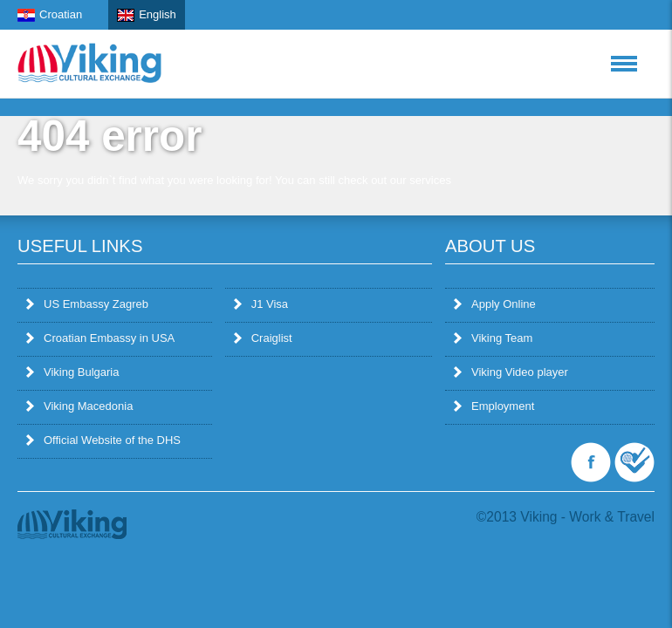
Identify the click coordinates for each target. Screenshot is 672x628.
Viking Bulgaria (72, 372)
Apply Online (495, 304)
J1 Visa (261, 304)
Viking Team (493, 338)
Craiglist (263, 338)
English (147, 15)
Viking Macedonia (79, 406)
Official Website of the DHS (103, 440)
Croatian (50, 15)
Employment (494, 406)
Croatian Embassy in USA (100, 338)
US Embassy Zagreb (87, 304)
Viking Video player (511, 372)
